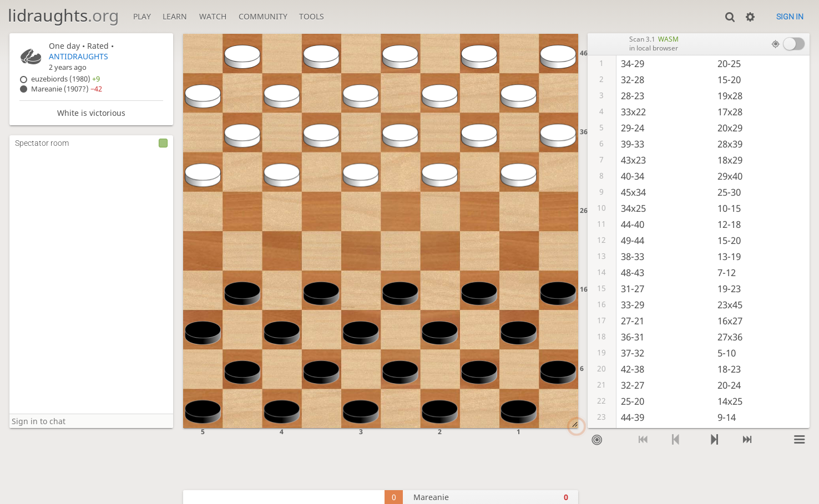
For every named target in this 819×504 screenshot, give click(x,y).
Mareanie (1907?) (67, 89)
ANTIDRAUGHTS (79, 56)
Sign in (790, 17)
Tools (312, 16)
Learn (175, 16)
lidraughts (63, 15)
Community (263, 16)
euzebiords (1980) (65, 79)
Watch (213, 16)
